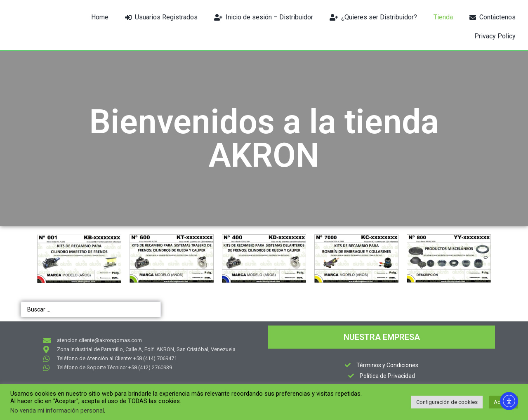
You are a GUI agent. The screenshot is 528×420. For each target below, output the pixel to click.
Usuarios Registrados (161, 17)
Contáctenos (493, 17)
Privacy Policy (495, 36)
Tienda (443, 17)
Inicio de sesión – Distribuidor (264, 17)
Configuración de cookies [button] (447, 402)
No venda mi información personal (57, 411)
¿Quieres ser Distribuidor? (373, 17)
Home (100, 17)
